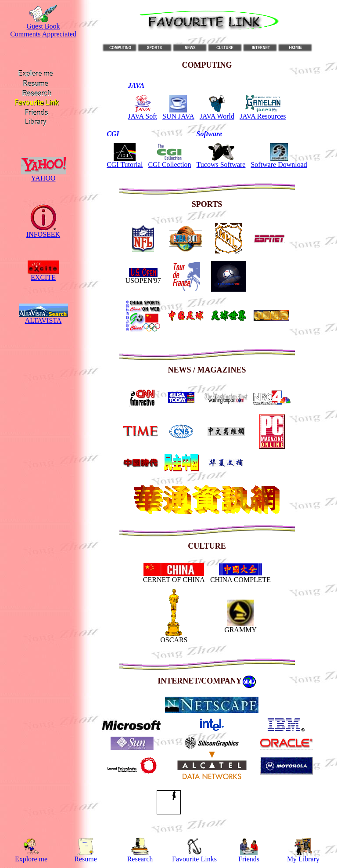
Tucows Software (221, 165)
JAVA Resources (263, 116)
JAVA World (217, 116)
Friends (249, 859)
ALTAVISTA (43, 320)
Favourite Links (194, 859)
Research (140, 859)
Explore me (31, 859)
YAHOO (43, 178)
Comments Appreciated (43, 34)
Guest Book (43, 26)
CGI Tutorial (125, 165)
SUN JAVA (178, 116)
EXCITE (43, 277)
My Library (303, 859)
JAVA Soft (142, 116)
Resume (86, 859)
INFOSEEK (43, 234)
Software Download (279, 165)
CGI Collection (169, 165)
